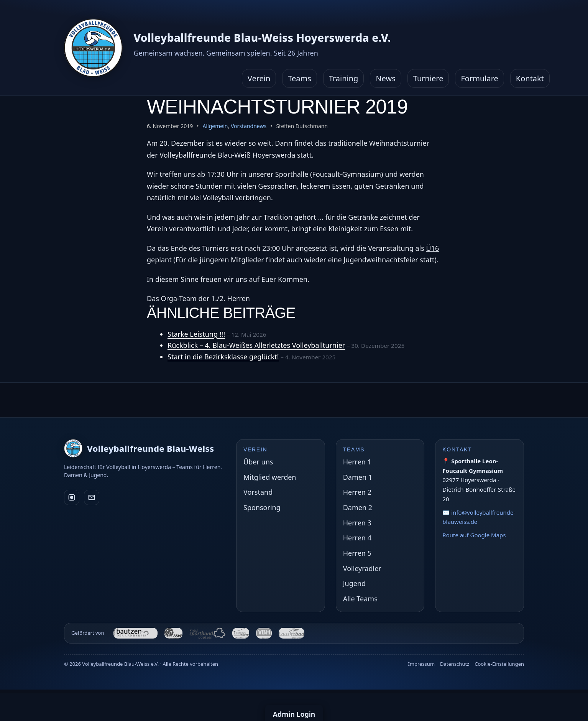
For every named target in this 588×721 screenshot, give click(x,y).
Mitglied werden (270, 477)
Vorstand (258, 492)
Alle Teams (360, 599)
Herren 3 (357, 523)
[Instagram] (72, 497)
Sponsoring (262, 507)
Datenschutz (455, 664)
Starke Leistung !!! (196, 334)
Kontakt (530, 78)
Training (344, 78)
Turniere (428, 78)
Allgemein (215, 126)
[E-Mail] (92, 497)
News (385, 78)
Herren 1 (357, 462)
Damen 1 (358, 477)
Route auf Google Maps (474, 535)
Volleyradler (362, 568)
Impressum (421, 664)
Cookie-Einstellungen (499, 664)
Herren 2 (357, 492)
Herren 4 (357, 538)
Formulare (479, 78)
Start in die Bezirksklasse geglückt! (223, 357)
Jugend (354, 583)
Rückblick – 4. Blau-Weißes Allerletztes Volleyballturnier (256, 345)
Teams (300, 78)
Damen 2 (358, 507)
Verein (259, 78)
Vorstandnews (249, 126)
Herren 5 (357, 553)
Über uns (258, 462)
